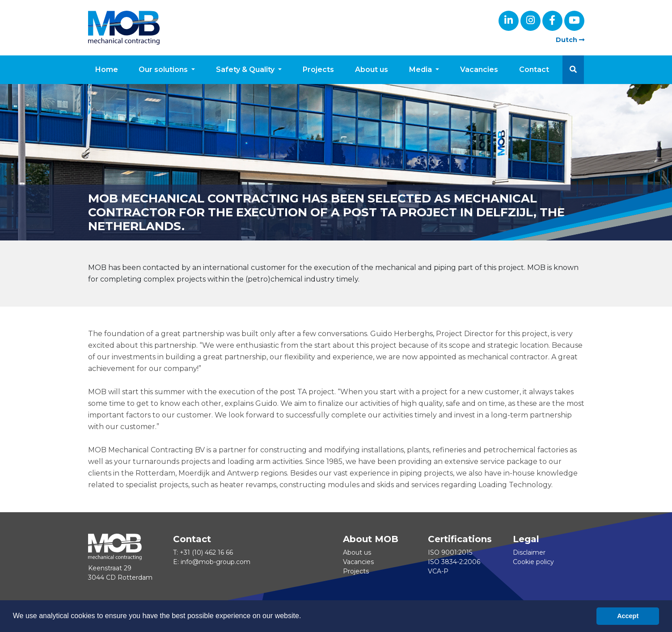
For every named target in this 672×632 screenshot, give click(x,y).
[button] (573, 70)
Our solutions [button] (164, 70)
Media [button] (421, 70)
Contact (534, 70)
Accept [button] (628, 616)
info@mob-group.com (216, 562)
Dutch (570, 40)
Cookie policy (533, 562)
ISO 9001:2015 (450, 552)
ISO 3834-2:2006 (454, 562)
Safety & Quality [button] (246, 70)
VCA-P (438, 571)
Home (107, 70)
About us (372, 70)
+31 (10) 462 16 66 (206, 552)
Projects (318, 70)
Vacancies (479, 70)
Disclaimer (529, 552)
